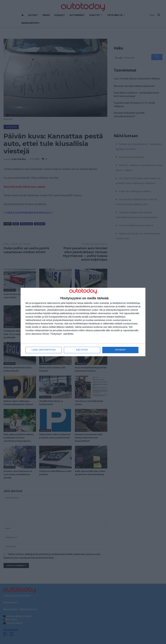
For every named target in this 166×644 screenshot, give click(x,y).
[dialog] (83, 322)
